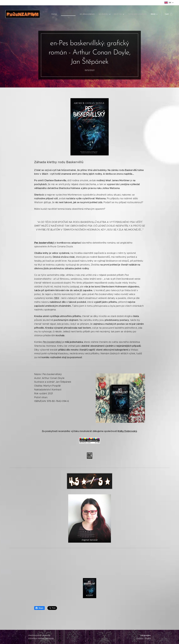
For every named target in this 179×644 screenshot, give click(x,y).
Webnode (49, 638)
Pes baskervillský (44, 243)
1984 (56, 298)
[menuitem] (46, 14)
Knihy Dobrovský (127, 431)
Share (39, 608)
